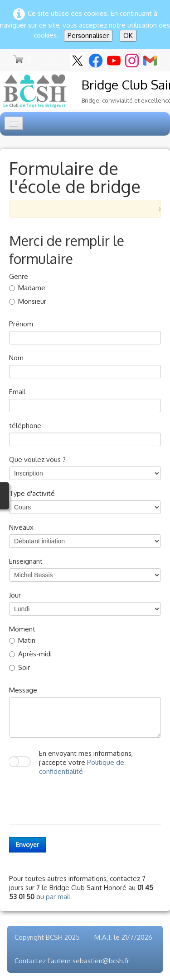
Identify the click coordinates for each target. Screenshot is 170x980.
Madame (27, 288)
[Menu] (14, 123)
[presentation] (78, 798)
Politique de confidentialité (82, 767)
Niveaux (21, 527)
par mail (58, 897)
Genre (19, 276)
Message (23, 690)
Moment (22, 629)
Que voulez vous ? (37, 459)
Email (17, 392)
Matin (22, 640)
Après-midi (30, 654)
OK (128, 35)
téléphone (25, 426)
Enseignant (26, 561)
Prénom (21, 324)
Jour (15, 595)
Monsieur (28, 301)
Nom (16, 358)
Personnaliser (88, 35)
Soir (19, 667)
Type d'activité (32, 493)
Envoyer (27, 845)
